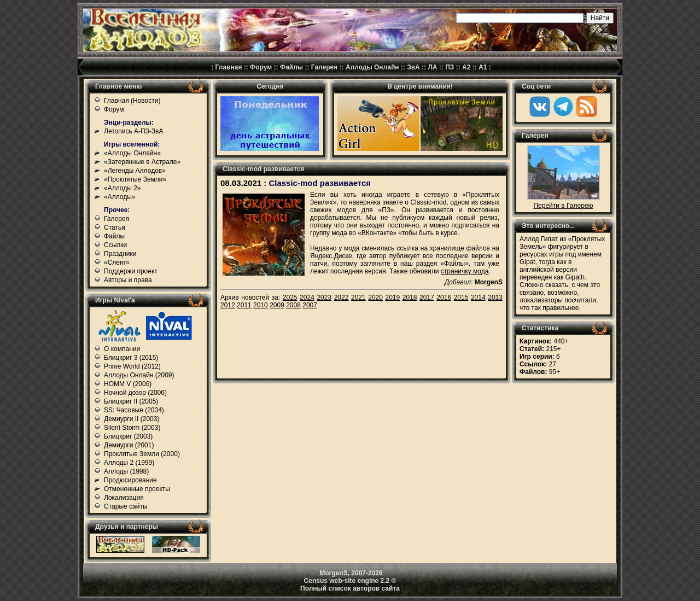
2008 (293, 305)
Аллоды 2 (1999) (129, 463)
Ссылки (115, 245)
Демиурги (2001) (129, 445)
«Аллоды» (120, 197)
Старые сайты (126, 506)
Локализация (124, 498)
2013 (495, 297)
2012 (228, 305)
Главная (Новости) (132, 101)
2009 (277, 305)
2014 (478, 297)
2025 (290, 297)
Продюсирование (130, 480)
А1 (483, 67)
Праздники (120, 254)
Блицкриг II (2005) (131, 401)
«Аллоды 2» (122, 188)
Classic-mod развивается (320, 183)
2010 (261, 305)
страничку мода (465, 271)
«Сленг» (117, 262)
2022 (342, 297)
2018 (410, 297)
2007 (310, 305)
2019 (393, 297)
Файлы (291, 67)
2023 (324, 297)
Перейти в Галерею (563, 206)
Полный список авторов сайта (350, 588)
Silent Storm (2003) (132, 428)
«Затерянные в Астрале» (142, 162)
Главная (229, 67)
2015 (461, 297)
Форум (261, 67)
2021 (358, 297)
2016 (444, 297)
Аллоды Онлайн (372, 67)
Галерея (324, 67)
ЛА (432, 67)
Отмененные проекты (137, 489)
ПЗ (450, 67)
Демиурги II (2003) (132, 419)
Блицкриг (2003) (128, 436)
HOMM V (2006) (128, 384)
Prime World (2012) (132, 366)
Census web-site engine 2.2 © (350, 581)
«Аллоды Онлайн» (132, 153)
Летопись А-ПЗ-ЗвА (133, 131)
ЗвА (413, 67)
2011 (244, 305)
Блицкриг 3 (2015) (131, 358)
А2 (466, 67)
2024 (307, 297)
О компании (122, 349)
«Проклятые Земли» (135, 179)
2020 (375, 297)
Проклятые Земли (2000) (142, 454)
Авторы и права (128, 280)
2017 (427, 297)
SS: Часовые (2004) (134, 410)
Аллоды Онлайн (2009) (139, 375)
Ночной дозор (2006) (135, 393)
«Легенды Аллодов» (135, 171)
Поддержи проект (131, 271)
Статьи (115, 227)
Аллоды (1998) (126, 471)
